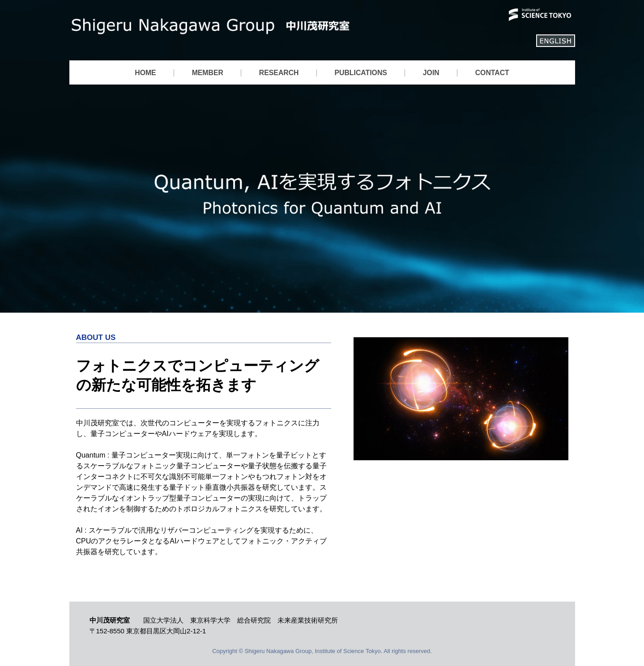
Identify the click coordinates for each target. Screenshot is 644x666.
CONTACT (492, 73)
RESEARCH (279, 73)
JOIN (431, 73)
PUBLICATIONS (361, 73)
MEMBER (208, 73)
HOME (145, 73)
